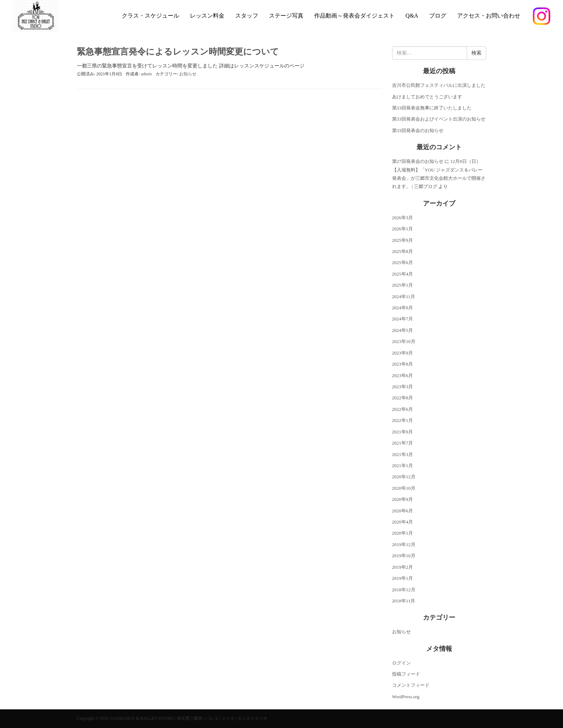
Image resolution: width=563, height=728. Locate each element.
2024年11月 (404, 297)
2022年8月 (403, 398)
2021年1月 (403, 466)
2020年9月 (403, 499)
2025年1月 (403, 285)
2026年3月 (403, 218)
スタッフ (247, 16)
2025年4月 (403, 274)
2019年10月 (404, 556)
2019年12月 (404, 544)
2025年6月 (403, 262)
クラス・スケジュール (150, 16)
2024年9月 (403, 308)
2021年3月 (403, 454)
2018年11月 (404, 601)
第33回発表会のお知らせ (418, 130)
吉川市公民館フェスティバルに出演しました (439, 85)
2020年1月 (403, 533)
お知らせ (188, 74)
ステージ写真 (286, 16)
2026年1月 (403, 229)
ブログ (438, 16)
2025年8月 (403, 251)
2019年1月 (403, 578)
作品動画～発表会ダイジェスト (354, 16)
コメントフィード (411, 685)
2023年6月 (403, 375)
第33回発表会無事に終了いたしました (432, 108)
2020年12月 (404, 477)
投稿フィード (406, 674)
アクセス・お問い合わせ (489, 16)
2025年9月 (403, 240)
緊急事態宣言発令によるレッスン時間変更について (178, 52)
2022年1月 (403, 420)
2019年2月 (403, 567)
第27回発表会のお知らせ (418, 161)
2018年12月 (404, 590)
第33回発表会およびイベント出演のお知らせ (439, 119)
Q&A (412, 16)
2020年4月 (403, 522)
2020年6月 (403, 511)
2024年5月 (403, 330)
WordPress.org (406, 697)
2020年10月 (404, 488)
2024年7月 (403, 319)
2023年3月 (403, 387)
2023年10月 (404, 341)
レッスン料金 (207, 16)
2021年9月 (403, 432)
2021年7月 (403, 443)
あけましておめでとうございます (427, 97)
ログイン (401, 663)
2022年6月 (403, 409)
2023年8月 (403, 364)
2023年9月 (403, 353)
